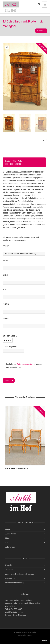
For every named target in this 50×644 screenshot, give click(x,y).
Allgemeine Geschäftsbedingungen (20, 574)
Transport (9, 570)
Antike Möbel (11, 534)
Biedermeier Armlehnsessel (17, 468)
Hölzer (8, 538)
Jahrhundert (10, 547)
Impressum (10, 578)
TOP (44, 641)
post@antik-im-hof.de (14, 612)
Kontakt (8, 565)
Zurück (40, 31)
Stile (7, 543)
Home (8, 529)
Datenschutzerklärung (26, 364)
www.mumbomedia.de (25, 635)
